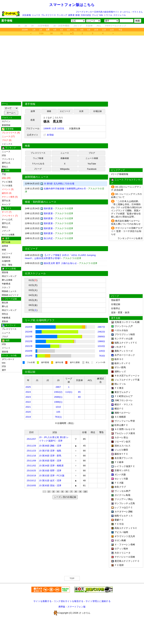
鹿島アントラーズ (124, 351)
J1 (19, 26)
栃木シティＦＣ (122, 363)
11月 (104, 30)
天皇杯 (89, 26)
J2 (26, 26)
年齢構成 (6, 284)
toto (101, 15)
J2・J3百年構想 (61, 26)
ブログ (5, 337)
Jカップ (78, 26)
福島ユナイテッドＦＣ (126, 343)
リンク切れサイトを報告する (69, 601)
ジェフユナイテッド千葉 (127, 380)
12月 (112, 30)
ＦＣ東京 (119, 388)
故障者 (71, 15)
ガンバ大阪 (120, 475)
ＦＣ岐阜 (119, 462)
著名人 (5, 167)
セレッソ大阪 (121, 479)
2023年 (29, 337)
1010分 (101, 346)
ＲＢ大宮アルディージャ (127, 376)
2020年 (29, 351)
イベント (6, 348)
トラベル (108, 15)
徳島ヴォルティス (124, 516)
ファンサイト (8, 159)
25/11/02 (31, 466)
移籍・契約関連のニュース (41, 202)
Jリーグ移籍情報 (120, 174)
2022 (28, 402)
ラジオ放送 (7, 186)
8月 (82, 30)
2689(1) (58, 397)
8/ (72, 33)
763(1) (58, 417)
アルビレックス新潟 (125, 433)
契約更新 (48, 208)
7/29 (41, 33)
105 (58, 412)
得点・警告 (7, 265)
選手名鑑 (6, 242)
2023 (28, 397)
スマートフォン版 (76, 607)
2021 (28, 407)
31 (62, 33)
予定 (120, 30)
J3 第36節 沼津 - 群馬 (50, 456)
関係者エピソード (10, 295)
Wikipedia (65, 169)
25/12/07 (31, 439)
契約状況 (6, 257)
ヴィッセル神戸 (122, 491)
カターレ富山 (121, 437)
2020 (28, 412)
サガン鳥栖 (120, 540)
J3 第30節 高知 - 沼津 (50, 485)
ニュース (36, 15)
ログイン (6, 121)
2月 (41, 30)
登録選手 (116, 300)
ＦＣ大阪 (119, 483)
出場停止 (116, 308)
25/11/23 (31, 451)
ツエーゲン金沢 (122, 442)
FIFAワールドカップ (116, 26)
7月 (75, 30)
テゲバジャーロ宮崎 (125, 557)
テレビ (95, 15)
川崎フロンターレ (124, 400)
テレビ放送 (7, 182)
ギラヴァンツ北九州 (125, 536)
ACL (99, 26)
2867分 (101, 327)
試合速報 (27, 15)
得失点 (5, 314)
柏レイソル (120, 384)
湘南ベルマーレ (122, 413)
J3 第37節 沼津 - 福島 (50, 451)
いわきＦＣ (120, 347)
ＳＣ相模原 (120, 417)
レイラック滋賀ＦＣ (125, 466)
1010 (58, 407)
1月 (34, 30)
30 (52, 33)
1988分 (101, 341)
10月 (96, 30)
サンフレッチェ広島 (125, 503)
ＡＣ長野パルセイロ (125, 429)
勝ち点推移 (7, 280)
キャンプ (6, 204)
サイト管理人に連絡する (98, 601)
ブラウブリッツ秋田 (125, 334)
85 (79, 392)
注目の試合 (86, 15)
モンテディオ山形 (124, 339)
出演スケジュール (35, 273)
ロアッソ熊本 (121, 549)
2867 (58, 387)
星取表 (5, 321)
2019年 (29, 356)
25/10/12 (31, 481)
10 (85, 492)
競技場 (5, 272)
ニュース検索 (92, 158)
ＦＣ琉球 (119, 565)
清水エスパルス (122, 446)
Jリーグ (38, 169)
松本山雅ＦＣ (121, 425)
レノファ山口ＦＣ (124, 507)
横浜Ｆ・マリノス (124, 404)
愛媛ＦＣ (119, 520)
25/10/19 (31, 476)
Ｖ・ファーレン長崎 (125, 545)
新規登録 (6, 125)
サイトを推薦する (43, 601)
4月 (55, 30)
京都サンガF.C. (122, 470)
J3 (32, 26)
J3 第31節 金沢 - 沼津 (50, 481)
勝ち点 (5, 306)
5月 (62, 30)
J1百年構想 (43, 26)
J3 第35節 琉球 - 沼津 (50, 461)
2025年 (29, 327)
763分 (102, 356)
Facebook (92, 169)
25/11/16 (31, 456)
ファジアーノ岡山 (124, 499)
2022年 (29, 341)
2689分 (101, 337)
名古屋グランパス (124, 458)
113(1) (69, 392)
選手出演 (6, 201)
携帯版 (62, 607)
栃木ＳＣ (119, 359)
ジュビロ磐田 (121, 450)
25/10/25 (31, 471)
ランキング (62, 15)
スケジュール (120, 15)
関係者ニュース (9, 291)
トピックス (7, 144)
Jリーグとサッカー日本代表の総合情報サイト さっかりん (103, 12)
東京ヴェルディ (122, 392)
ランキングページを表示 (130, 238)
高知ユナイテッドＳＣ (126, 528)
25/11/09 (31, 461)
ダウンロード (8, 359)
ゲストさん (138, 12)
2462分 (101, 332)
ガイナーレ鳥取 (122, 495)
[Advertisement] (72, 69)
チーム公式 (7, 220)
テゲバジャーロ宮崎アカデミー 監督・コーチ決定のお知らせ (127, 231)
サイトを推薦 (8, 235)
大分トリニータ (122, 553)
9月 (89, 30)
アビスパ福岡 (121, 532)
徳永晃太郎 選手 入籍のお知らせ (60, 263)
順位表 (5, 303)
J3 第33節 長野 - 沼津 (50, 471)
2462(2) (58, 392)
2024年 (29, 332)
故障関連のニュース (37, 177)
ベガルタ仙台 (121, 330)
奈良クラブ (120, 487)
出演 (81, 111)
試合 (4, 155)
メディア (6, 231)
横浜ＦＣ (119, 409)
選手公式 (6, 163)
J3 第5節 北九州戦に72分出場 (59, 184)
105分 (102, 351)
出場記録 (97, 111)
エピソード (7, 254)
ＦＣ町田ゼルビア (124, 396)
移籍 (77, 15)
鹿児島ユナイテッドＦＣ (127, 561)
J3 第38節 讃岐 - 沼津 (50, 446)
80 (79, 397)
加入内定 (48, 238)
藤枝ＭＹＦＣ (121, 454)
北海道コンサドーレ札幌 (127, 322)
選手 (4, 370)
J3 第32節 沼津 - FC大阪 (52, 476)
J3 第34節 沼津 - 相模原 (51, 466)
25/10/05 (31, 485)
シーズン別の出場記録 (65, 497)
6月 (69, 30)
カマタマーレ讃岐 (124, 512)
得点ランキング (9, 276)
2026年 (25, 30)
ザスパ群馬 (120, 367)
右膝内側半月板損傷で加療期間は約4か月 (65, 189)
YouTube (92, 164)
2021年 (29, 346)
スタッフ (6, 287)
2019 (28, 417)
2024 (28, 392)
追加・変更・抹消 (120, 312)
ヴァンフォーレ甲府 (125, 421)
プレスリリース (49, 15)
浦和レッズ (120, 372)
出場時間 (6, 261)
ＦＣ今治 (119, 524)
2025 (28, 387)
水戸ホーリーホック (125, 355)
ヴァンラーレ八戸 (124, 326)
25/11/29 (31, 446)
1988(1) (58, 402)
